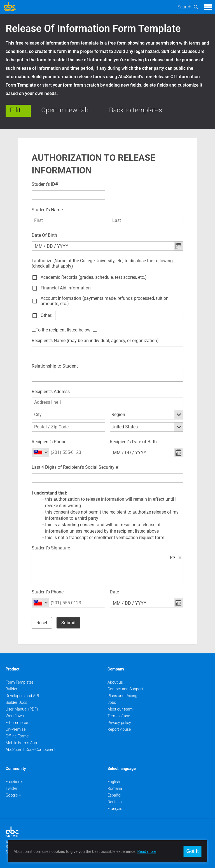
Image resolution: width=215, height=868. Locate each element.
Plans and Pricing (122, 696)
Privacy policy (119, 723)
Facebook (14, 782)
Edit (15, 110)
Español (114, 795)
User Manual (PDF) (22, 709)
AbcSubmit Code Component (31, 749)
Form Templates (20, 682)
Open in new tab (65, 110)
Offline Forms (17, 736)
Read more (147, 851)
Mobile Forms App (21, 743)
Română (115, 788)
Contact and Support (125, 689)
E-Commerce (17, 723)
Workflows (15, 716)
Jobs (112, 702)
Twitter (12, 788)
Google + (13, 795)
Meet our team (120, 709)
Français (115, 809)
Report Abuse (119, 729)
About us (115, 682)
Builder (11, 689)
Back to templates (136, 110)
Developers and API (22, 696)
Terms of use (119, 716)
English (114, 782)
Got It (192, 851)
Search (184, 7)
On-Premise (16, 729)
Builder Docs (16, 702)
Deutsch (115, 802)
